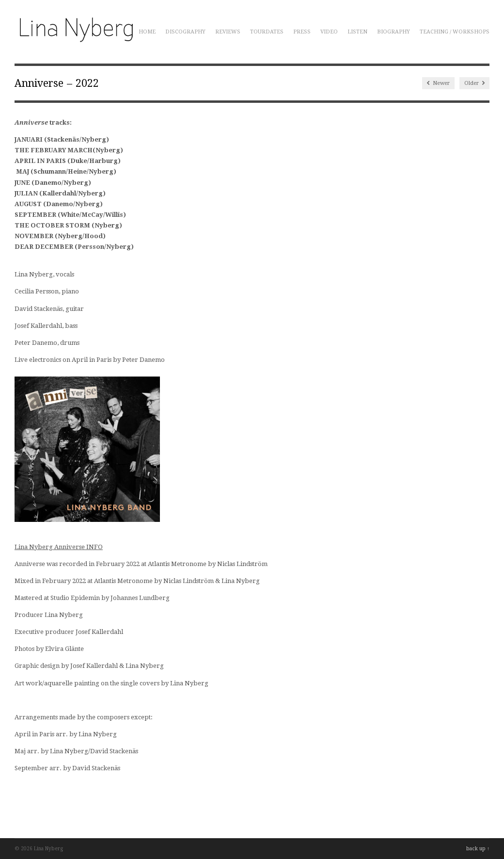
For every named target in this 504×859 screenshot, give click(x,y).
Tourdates (267, 32)
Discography (185, 32)
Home (147, 32)
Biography (394, 32)
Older (474, 83)
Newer (438, 83)
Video (329, 32)
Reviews (228, 32)
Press (302, 32)
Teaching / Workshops (455, 32)
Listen (357, 32)
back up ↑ (478, 849)
